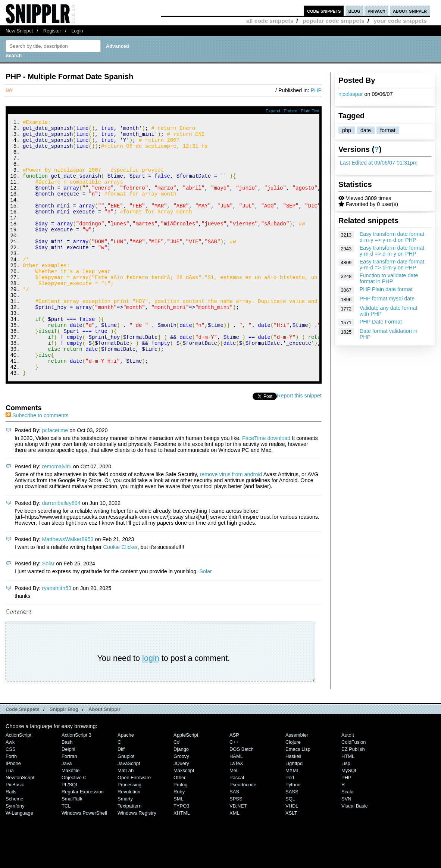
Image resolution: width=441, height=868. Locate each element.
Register (52, 31)
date (366, 130)
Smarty (125, 847)
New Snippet (19, 31)
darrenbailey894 (61, 551)
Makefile (71, 819)
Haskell (293, 804)
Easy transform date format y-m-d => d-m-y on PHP (392, 251)
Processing (129, 833)
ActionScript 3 (76, 783)
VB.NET (238, 854)
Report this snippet (299, 444)
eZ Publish (353, 797)
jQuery (181, 811)
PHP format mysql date (387, 299)
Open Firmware (134, 826)
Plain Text (310, 111)
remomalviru (57, 515)
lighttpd (294, 811)
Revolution (129, 840)
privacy (376, 11)
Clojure (293, 790)
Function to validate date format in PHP (389, 278)
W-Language (19, 861)
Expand (273, 111)
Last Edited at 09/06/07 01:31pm (379, 163)
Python (293, 833)
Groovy (181, 804)
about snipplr (410, 11)
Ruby (179, 840)
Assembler (297, 783)
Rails (11, 840)
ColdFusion (354, 790)
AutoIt (348, 783)
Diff (121, 797)
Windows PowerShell (84, 861)
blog (354, 11)
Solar (49, 612)
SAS (234, 840)
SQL (290, 847)
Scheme (15, 847)
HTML (348, 804)
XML (234, 861)
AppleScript (186, 783)
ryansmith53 (57, 636)
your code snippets (400, 21)
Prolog (180, 833)
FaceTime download (266, 486)
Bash (67, 790)
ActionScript (18, 783)
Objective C (74, 826)
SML (179, 847)
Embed (290, 111)
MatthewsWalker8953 (68, 587)
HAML (236, 804)
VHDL (292, 854)
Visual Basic (354, 854)
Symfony (15, 854)
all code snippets (270, 21)
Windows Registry (137, 861)
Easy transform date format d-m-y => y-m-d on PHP (392, 237)
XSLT (291, 861)
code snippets (324, 11)
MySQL (349, 819)
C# (177, 790)
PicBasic (15, 833)
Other (179, 826)
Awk (10, 790)
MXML (292, 819)
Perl (290, 826)
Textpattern (129, 854)
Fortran (69, 804)
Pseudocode (243, 833)
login (151, 706)
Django (181, 797)
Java (67, 811)
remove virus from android (231, 522)
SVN (346, 847)
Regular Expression (83, 840)
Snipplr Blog (64, 757)
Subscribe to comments (37, 463)
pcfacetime (55, 478)
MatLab (126, 819)
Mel (233, 819)
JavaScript (129, 811)
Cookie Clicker (121, 595)
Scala (347, 840)
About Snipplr (104, 757)
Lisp (346, 811)
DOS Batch (242, 797)
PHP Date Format (381, 322)
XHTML (182, 861)
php (347, 130)
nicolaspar (351, 94)
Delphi (68, 797)
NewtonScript (20, 826)
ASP (234, 783)
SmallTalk (72, 847)
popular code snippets (334, 21)
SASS (292, 840)
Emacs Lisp (298, 797)
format (388, 130)
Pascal (237, 826)
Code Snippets (23, 757)
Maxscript (184, 819)
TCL (66, 854)
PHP (316, 90)
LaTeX (236, 811)
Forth (11, 804)
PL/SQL (70, 833)
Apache (126, 783)
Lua (10, 819)
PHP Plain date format (386, 289)
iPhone (13, 811)
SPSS (236, 847)
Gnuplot (126, 804)
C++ (234, 790)
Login (77, 31)
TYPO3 (181, 854)
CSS (11, 797)
